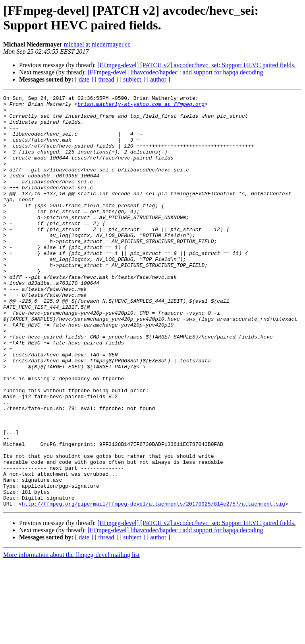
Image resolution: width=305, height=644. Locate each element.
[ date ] (84, 79)
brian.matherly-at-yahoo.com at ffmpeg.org (141, 106)
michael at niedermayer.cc (97, 44)
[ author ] (158, 79)
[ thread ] (106, 79)
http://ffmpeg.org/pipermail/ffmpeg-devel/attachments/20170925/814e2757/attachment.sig (153, 586)
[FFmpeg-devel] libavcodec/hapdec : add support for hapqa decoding (175, 72)
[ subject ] (132, 79)
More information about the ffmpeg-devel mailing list (71, 637)
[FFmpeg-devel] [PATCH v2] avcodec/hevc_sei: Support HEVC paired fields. (196, 65)
